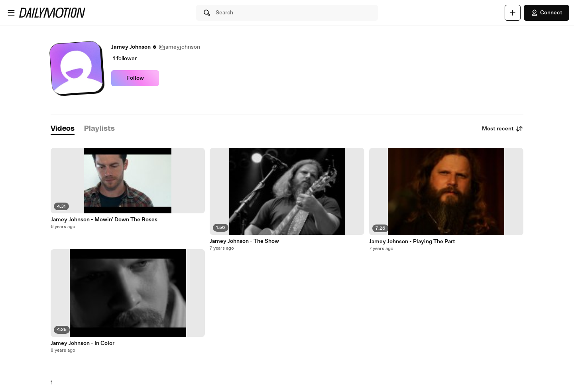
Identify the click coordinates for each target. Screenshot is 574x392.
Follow (135, 78)
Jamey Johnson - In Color (83, 343)
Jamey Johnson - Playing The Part (412, 242)
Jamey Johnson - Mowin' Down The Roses (104, 220)
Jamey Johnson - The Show (244, 241)
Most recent (503, 129)
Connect (546, 13)
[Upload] (513, 13)
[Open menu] (11, 13)
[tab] (63, 129)
